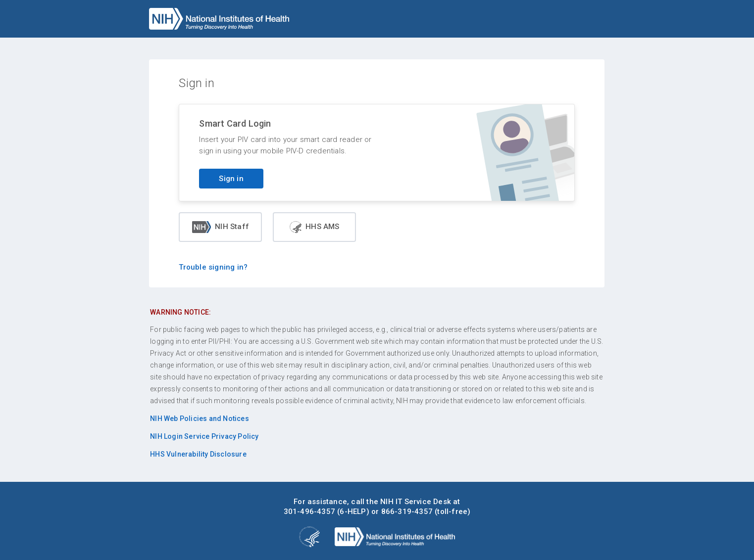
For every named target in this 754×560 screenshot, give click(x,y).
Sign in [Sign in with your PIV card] (231, 179)
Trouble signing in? (213, 267)
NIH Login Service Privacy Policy (204, 436)
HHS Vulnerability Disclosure (198, 454)
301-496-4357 (309, 512)
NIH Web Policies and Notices (200, 419)
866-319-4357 (407, 512)
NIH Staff (221, 227)
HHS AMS (314, 227)
